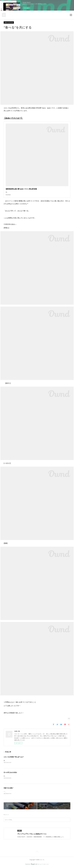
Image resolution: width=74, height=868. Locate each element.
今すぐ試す (26, 8)
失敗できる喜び (8, 788)
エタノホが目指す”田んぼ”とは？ (14, 757)
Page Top (37, 852)
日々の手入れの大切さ (10, 773)
